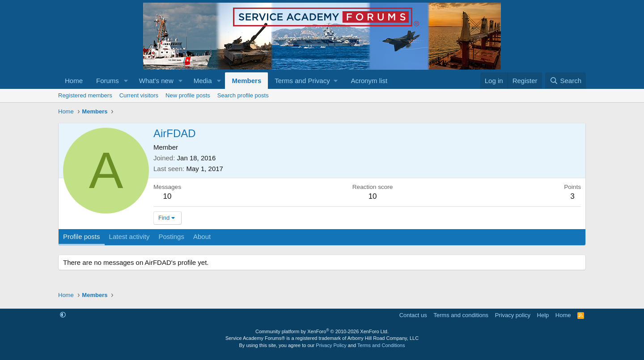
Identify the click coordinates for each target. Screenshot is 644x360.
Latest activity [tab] (129, 237)
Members (246, 81)
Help (543, 315)
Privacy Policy (331, 345)
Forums (108, 81)
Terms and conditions (461, 315)
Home (74, 81)
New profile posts (188, 95)
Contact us (413, 315)
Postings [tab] (171, 237)
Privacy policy (513, 315)
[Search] (566, 81)
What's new (156, 81)
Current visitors (139, 95)
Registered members (85, 95)
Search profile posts (243, 95)
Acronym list (369, 81)
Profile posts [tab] (82, 237)
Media (203, 81)
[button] (126, 81)
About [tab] (202, 237)
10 (167, 196)
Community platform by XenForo (322, 331)
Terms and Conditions (381, 345)
